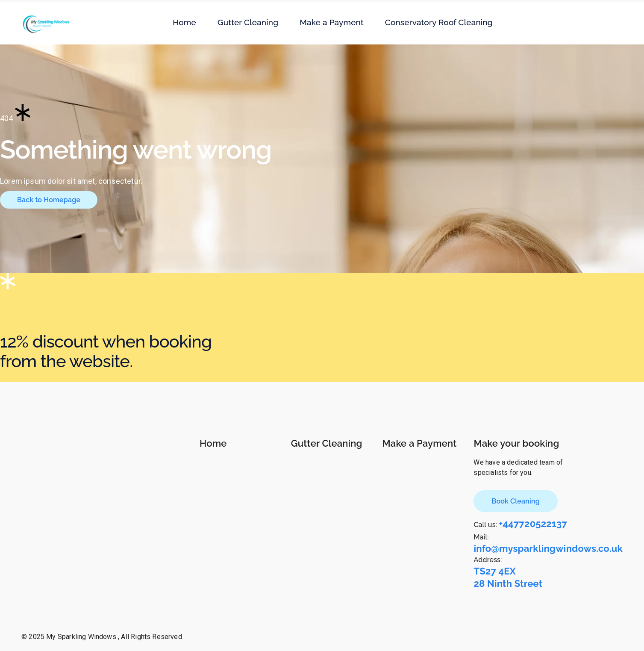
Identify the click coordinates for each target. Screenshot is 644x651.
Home (213, 443)
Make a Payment (420, 443)
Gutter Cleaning (327, 443)
